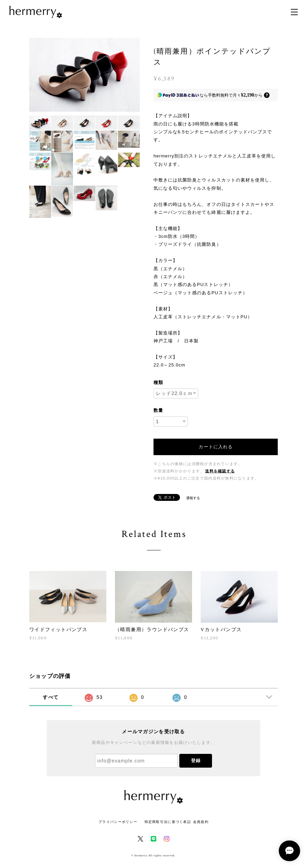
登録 (196, 761)
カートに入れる (215, 447)
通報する (193, 498)
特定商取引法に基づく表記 (168, 822)
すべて (51, 697)
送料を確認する (220, 471)
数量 (158, 410)
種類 (158, 382)
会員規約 (201, 822)
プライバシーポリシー (118, 822)
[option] (85, 75)
